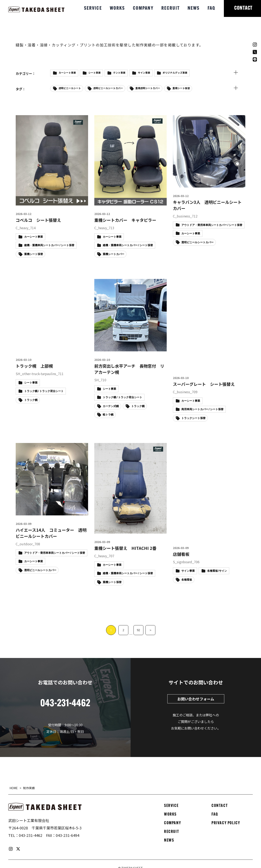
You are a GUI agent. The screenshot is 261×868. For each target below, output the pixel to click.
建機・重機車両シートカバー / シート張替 (49, 245)
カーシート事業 (67, 73)
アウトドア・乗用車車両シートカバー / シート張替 (212, 225)
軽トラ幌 (108, 415)
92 (139, 630)
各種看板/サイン (217, 571)
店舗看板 (181, 554)
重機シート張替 (181, 88)
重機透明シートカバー (148, 88)
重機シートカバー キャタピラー (125, 220)
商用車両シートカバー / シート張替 (202, 409)
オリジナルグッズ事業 (175, 73)
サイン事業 (144, 73)
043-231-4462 (31, 835)
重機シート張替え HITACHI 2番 (125, 548)
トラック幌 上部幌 (34, 366)
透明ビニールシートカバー (108, 88)
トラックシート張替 (193, 418)
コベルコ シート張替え (38, 220)
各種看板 (187, 580)
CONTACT (243, 8)
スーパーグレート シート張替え (204, 384)
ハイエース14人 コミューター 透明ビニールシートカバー (51, 533)
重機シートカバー (113, 254)
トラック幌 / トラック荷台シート (44, 391)
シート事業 (94, 73)
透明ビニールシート (70, 88)
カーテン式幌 (111, 406)
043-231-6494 (67, 835)
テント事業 (119, 73)
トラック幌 (31, 400)
